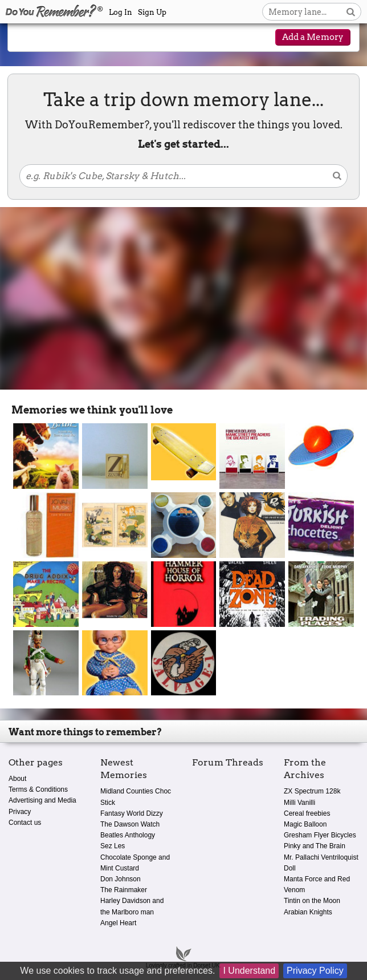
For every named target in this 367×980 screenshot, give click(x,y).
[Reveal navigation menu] (28, 38)
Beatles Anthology (128, 835)
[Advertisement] (183, 298)
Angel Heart (118, 923)
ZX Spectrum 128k (312, 791)
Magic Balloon (305, 824)
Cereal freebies (307, 813)
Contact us (25, 823)
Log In (121, 12)
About (17, 779)
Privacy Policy (315, 971)
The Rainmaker (124, 890)
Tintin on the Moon (312, 901)
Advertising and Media (42, 800)
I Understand (249, 971)
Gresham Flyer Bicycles (320, 835)
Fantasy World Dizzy (132, 813)
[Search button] (351, 12)
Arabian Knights (308, 912)
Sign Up (152, 12)
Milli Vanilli (299, 803)
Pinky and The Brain (315, 846)
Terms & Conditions (38, 789)
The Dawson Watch (130, 824)
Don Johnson (121, 879)
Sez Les (113, 846)
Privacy (20, 812)
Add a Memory (313, 37)
